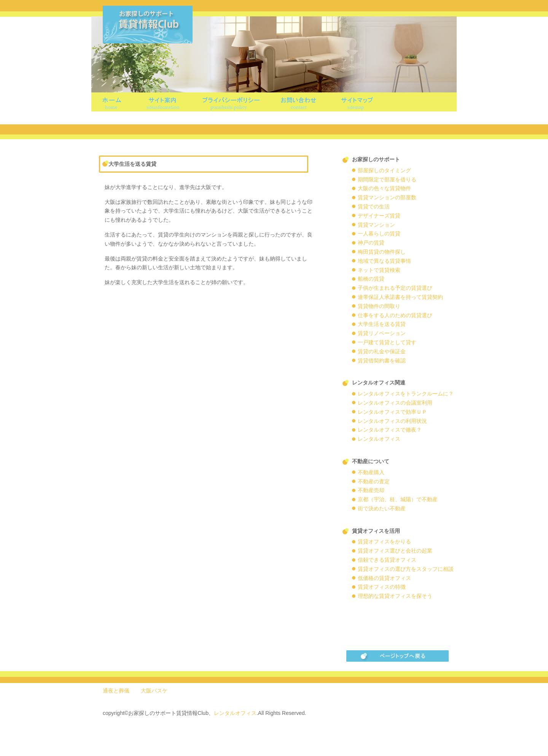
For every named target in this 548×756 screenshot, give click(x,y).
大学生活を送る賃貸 (382, 324)
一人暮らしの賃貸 (379, 233)
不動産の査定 (374, 481)
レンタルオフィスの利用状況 (392, 421)
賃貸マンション (376, 225)
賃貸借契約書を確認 (382, 361)
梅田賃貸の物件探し (382, 252)
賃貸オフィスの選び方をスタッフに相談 (406, 569)
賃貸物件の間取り (379, 306)
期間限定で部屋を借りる (387, 179)
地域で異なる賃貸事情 (384, 261)
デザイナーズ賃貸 (379, 216)
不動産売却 (371, 490)
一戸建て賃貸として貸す (387, 342)
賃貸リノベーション (382, 333)
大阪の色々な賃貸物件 (384, 188)
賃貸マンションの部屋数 (387, 197)
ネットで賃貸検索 (379, 270)
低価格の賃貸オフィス (384, 578)
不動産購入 (371, 472)
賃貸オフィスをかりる (384, 542)
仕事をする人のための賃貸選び (395, 315)
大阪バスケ (154, 691)
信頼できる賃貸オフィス (387, 560)
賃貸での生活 (374, 206)
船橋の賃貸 (371, 279)
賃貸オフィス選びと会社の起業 (395, 551)
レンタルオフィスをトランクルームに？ (406, 394)
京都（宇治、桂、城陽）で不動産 (398, 499)
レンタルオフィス (379, 439)
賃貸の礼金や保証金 (382, 351)
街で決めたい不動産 (382, 508)
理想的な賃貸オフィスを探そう (395, 596)
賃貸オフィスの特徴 (382, 587)
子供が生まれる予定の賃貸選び (395, 288)
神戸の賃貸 (371, 243)
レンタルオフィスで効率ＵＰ (392, 412)
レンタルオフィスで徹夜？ (390, 430)
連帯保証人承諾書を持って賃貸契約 (400, 297)
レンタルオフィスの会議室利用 (395, 403)
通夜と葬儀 (116, 691)
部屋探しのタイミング (384, 170)
